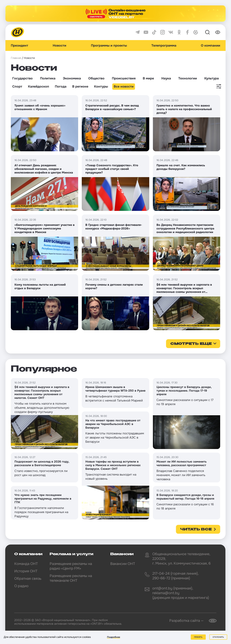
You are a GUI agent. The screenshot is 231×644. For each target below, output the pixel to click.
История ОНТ (26, 571)
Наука (166, 78)
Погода (61, 86)
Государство (22, 78)
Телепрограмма (164, 45)
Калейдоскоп (39, 86)
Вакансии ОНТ (123, 564)
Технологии (188, 78)
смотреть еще (191, 344)
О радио (21, 586)
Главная (16, 58)
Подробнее (114, 637)
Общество (96, 78)
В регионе (80, 86)
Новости (59, 45)
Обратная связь (28, 579)
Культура (212, 78)
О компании (211, 45)
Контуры (101, 86)
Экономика (72, 78)
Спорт (17, 86)
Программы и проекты (109, 45)
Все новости (124, 86)
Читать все (196, 530)
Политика (48, 78)
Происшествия (124, 78)
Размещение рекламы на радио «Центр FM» (71, 566)
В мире (148, 78)
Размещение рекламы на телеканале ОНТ (71, 578)
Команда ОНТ (26, 564)
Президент (19, 45)
